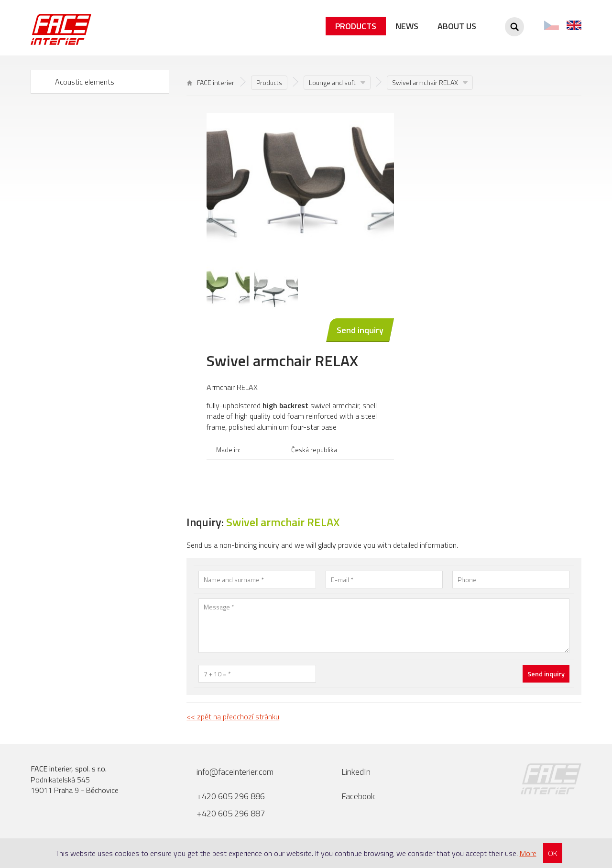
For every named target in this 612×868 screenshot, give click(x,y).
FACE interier (211, 82)
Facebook (358, 796)
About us (457, 26)
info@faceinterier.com (235, 772)
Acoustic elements (85, 82)
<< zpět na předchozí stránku (233, 716)
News (407, 26)
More (528, 853)
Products (356, 26)
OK (553, 853)
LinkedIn (356, 772)
